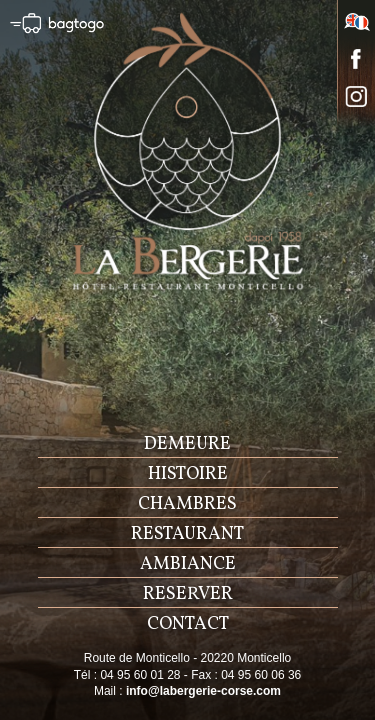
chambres (187, 504)
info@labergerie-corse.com (203, 691)
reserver (188, 594)
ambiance (188, 564)
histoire (188, 474)
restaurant (187, 534)
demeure (187, 444)
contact (188, 624)
